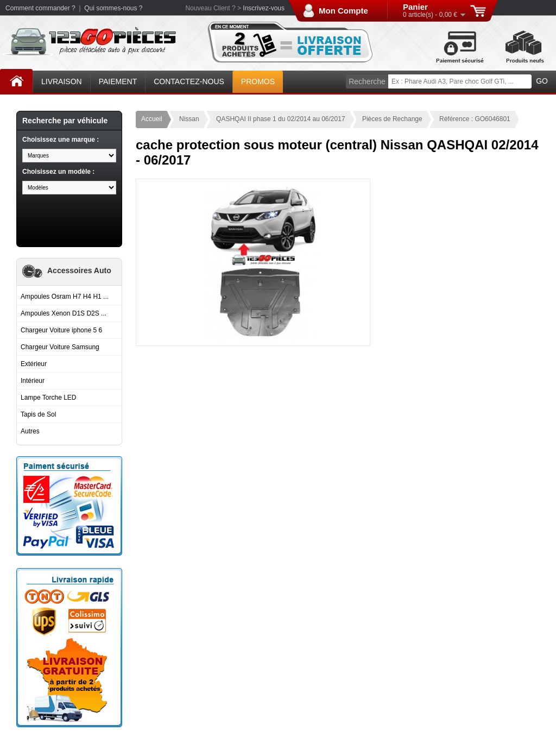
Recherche (367, 81)
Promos (258, 81)
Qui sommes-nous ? (113, 8)
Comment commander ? (40, 8)
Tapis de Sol (38, 414)
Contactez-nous (189, 81)
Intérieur (33, 381)
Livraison (62, 81)
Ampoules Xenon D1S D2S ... (64, 313)
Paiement (118, 81)
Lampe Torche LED (49, 398)
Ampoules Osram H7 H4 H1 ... (65, 297)
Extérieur (34, 364)
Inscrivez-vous (264, 8)
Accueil (16, 79)
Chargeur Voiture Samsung (60, 347)
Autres (30, 431)
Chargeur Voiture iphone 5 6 (61, 330)
